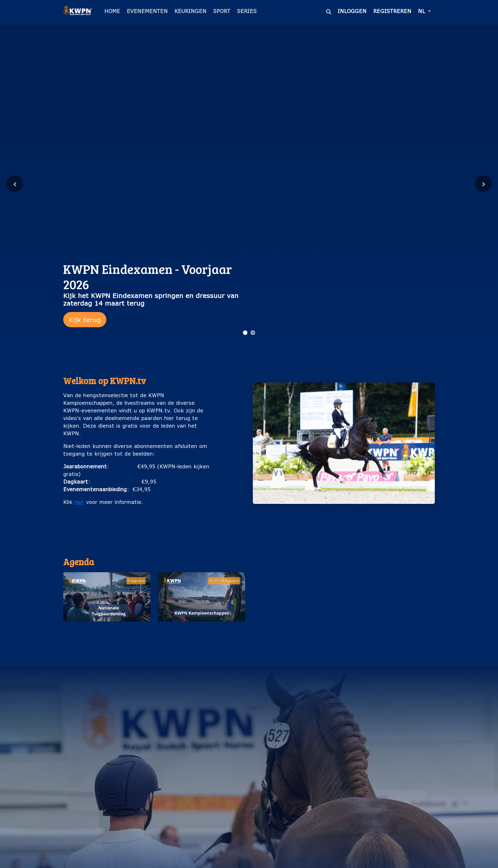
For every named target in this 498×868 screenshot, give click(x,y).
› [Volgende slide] (484, 183)
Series (247, 11)
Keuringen (190, 11)
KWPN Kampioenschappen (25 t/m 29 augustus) (202, 631)
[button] (107, 607)
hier (79, 502)
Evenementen (147, 11)
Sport (222, 11)
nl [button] (422, 11)
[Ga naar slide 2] (253, 333)
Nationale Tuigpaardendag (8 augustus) (107, 631)
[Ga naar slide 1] (245, 333)
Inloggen (352, 11)
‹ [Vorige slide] (15, 183)
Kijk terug (85, 320)
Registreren (392, 11)
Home (112, 11)
